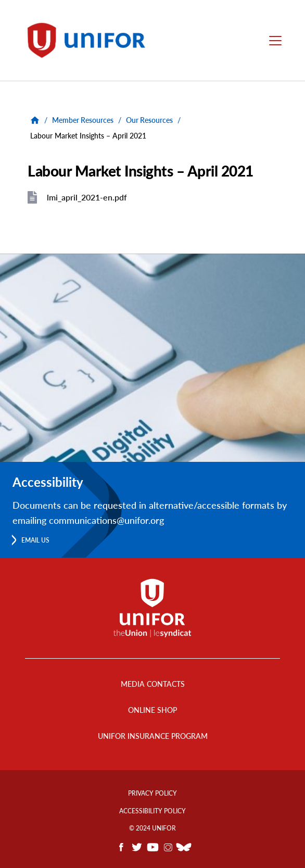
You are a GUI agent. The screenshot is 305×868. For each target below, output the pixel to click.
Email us (35, 540)
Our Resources (149, 120)
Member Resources (83, 120)
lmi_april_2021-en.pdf (87, 197)
